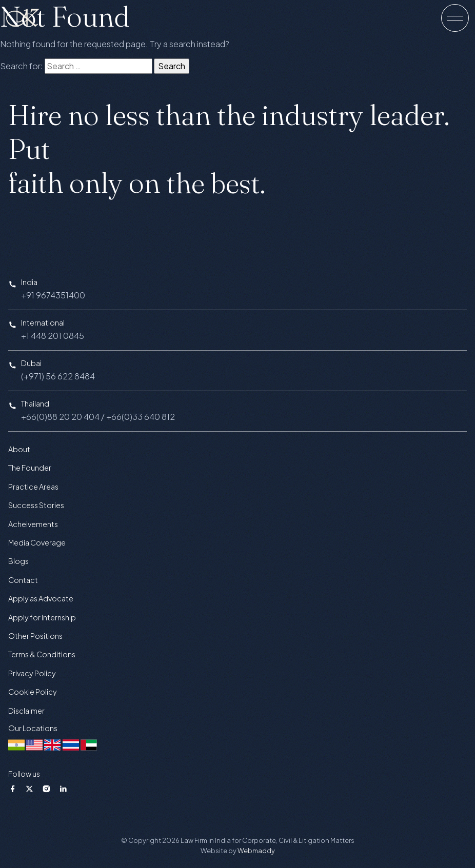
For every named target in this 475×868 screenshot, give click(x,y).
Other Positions (35, 636)
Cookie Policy (33, 692)
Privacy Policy (32, 673)
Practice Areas (33, 487)
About (19, 449)
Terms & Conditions (42, 654)
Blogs (18, 561)
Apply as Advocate (41, 598)
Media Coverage (37, 542)
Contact (23, 580)
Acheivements (33, 524)
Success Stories (36, 505)
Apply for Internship (42, 617)
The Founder (30, 468)
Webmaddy (256, 851)
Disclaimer (26, 711)
